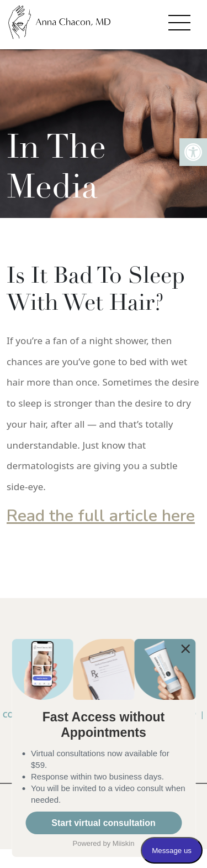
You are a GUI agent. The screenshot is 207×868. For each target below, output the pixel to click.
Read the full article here (101, 516)
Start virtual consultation (103, 823)
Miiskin (124, 843)
